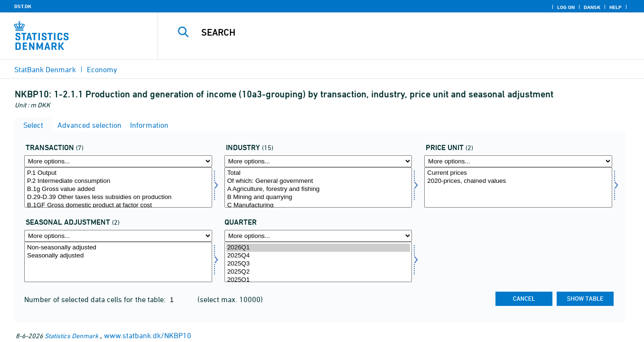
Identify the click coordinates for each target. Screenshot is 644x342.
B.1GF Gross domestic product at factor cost (118, 205)
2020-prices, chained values (518, 181)
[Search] (389, 32)
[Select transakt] (118, 187)
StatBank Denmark (45, 69)
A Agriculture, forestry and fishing (318, 189)
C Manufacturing (318, 205)
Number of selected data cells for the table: (96, 299)
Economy (102, 69)
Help (616, 7)
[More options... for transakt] (118, 161)
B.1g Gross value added (118, 189)
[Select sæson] (118, 262)
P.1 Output (118, 173)
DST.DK (23, 6)
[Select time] (318, 262)
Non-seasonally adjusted (118, 248)
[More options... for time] (318, 236)
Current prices (518, 173)
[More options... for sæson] (118, 236)
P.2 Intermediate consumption (118, 181)
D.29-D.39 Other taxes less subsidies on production (118, 197)
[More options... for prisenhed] (518, 161)
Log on (566, 7)
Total (318, 173)
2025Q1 (318, 280)
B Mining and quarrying (318, 197)
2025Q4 (318, 256)
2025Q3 (318, 264)
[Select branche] (318, 187)
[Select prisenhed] (518, 187)
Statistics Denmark (71, 336)
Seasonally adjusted (118, 256)
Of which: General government (318, 181)
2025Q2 (318, 272)
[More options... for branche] (318, 161)
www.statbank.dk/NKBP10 (148, 335)
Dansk (592, 7)
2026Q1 (318, 248)
